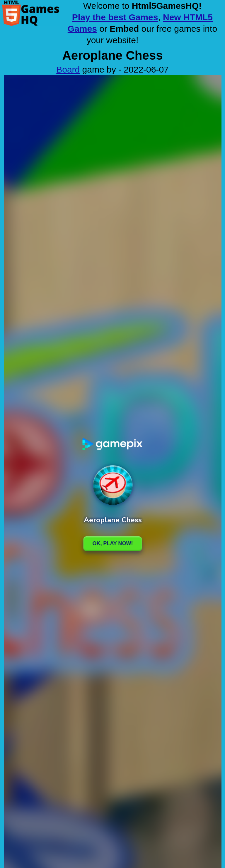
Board (68, 69)
